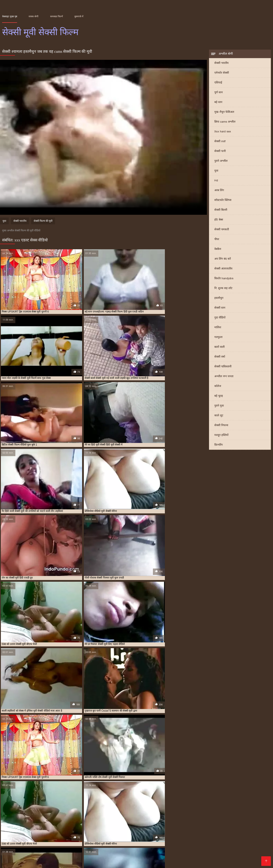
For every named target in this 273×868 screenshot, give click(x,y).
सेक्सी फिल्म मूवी (64, 831)
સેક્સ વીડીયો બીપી (94, 862)
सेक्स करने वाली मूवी (23, 828)
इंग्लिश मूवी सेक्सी (10, 824)
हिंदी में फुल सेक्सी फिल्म (18, 838)
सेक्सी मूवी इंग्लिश (211, 831)
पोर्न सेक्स (37, 845)
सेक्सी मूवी (196, 831)
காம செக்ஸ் (144, 842)
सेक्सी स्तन (220, 308)
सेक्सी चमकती (222, 230)
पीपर (217, 240)
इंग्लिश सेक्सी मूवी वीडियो (76, 824)
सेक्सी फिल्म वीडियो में (218, 842)
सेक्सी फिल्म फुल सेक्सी (43, 831)
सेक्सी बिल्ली (221, 210)
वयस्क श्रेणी (33, 16)
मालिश (218, 328)
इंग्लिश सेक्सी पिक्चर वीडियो (246, 852)
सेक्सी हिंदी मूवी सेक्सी (66, 855)
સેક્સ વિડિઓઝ (224, 848)
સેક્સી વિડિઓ (24, 842)
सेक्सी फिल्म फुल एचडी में (239, 828)
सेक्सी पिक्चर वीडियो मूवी (190, 828)
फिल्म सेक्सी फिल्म (246, 842)
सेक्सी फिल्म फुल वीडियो (19, 831)
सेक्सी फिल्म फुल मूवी (169, 842)
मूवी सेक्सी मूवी (192, 826)
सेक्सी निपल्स (221, 426)
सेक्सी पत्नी (220, 151)
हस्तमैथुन (219, 298)
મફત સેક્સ (37, 852)
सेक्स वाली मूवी (58, 828)
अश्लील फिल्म (202, 848)
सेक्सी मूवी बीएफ (13, 855)
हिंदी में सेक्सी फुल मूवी (246, 859)
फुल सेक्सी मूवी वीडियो (42, 826)
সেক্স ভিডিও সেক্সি (48, 838)
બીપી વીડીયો (71, 838)
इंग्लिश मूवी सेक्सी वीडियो (31, 824)
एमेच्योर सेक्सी (222, 73)
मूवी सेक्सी (141, 826)
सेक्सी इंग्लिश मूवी (109, 828)
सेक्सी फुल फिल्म (158, 831)
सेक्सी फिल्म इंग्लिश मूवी (98, 852)
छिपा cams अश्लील (225, 122)
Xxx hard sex (223, 132)
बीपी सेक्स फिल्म (109, 848)
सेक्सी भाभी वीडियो (139, 862)
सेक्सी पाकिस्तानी (223, 367)
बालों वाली (219, 347)
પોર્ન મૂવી (73, 862)
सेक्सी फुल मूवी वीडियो (178, 831)
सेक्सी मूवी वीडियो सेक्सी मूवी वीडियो (176, 862)
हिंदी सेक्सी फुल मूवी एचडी (133, 852)
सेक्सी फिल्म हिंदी (143, 859)
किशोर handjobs (224, 279)
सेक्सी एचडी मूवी (127, 828)
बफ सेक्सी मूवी (127, 826)
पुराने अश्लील (221, 161)
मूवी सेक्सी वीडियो (209, 826)
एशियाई (218, 83)
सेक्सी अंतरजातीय (223, 269)
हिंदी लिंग (171, 845)
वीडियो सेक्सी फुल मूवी (249, 826)
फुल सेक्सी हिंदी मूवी (88, 826)
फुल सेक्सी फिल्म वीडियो (247, 824)
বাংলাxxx (58, 862)
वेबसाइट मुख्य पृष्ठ (10, 16)
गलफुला (218, 337)
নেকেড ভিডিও (186, 838)
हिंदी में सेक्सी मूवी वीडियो (233, 862)
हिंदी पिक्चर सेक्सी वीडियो (64, 852)
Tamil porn (117, 862)
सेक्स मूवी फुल (42, 828)
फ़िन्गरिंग (219, 445)
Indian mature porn (177, 855)
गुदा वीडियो (220, 318)
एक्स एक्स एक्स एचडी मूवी (102, 824)
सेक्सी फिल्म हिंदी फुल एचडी (63, 845)
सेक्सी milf (220, 142)
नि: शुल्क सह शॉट (223, 289)
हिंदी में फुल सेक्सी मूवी (213, 845)
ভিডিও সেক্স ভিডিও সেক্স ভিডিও (25, 862)
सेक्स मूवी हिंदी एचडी (147, 855)
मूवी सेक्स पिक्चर (121, 855)
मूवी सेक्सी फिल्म (156, 826)
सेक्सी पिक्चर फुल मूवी (147, 828)
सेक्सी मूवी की (221, 859)
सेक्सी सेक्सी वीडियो (242, 845)
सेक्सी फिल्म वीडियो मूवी (110, 831)
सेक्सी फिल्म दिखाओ (212, 838)
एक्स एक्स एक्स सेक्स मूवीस (155, 824)
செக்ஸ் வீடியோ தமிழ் (236, 855)
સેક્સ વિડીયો (150, 848)
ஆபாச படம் (105, 859)
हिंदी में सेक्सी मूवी (162, 838)
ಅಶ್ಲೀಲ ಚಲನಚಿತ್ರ (47, 842)
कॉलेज (218, 386)
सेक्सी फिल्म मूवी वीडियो (85, 831)
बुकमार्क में (79, 16)
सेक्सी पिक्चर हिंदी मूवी (214, 828)
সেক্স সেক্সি (22, 845)
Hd (216, 181)
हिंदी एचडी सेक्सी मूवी (59, 859)
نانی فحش (68, 842)
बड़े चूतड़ (219, 396)
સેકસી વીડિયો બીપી (92, 842)
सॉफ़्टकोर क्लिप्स (223, 200)
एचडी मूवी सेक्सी (178, 824)
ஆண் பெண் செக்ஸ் (197, 852)
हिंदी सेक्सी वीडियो (167, 859)
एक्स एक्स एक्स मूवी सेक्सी (128, 824)
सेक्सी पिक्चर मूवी (168, 828)
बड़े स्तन (218, 102)
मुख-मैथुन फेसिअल (224, 112)
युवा (216, 171)
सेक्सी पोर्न (220, 852)
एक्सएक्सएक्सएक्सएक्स (176, 848)
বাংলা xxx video (205, 855)
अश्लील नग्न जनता (224, 377)
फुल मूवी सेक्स (227, 824)
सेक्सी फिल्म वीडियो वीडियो (136, 831)
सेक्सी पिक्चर (130, 848)
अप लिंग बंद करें (223, 259)
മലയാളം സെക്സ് (195, 859)
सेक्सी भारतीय (221, 63)
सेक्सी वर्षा (220, 357)
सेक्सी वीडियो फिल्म (240, 838)
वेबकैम (218, 249)
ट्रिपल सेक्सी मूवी (195, 824)
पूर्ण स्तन (219, 93)
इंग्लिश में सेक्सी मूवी (54, 824)
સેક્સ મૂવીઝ (187, 845)
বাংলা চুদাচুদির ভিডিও (97, 838)
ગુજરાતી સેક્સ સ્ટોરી (82, 848)
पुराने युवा (219, 406)
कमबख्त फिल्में (57, 16)
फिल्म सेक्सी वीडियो (95, 855)
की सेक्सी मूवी (84, 859)
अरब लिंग (219, 191)
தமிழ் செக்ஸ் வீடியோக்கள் (45, 848)
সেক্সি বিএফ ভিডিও (96, 845)
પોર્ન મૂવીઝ (193, 842)
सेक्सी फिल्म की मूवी (43, 222)
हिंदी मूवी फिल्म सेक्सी (166, 852)
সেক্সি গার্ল (207, 862)
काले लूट (219, 416)
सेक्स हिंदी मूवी (91, 828)
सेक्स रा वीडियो (247, 848)
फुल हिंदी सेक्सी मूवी (109, 826)
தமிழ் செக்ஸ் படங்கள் (132, 838)
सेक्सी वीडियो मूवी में (30, 859)
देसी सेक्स (157, 845)
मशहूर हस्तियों (221, 435)
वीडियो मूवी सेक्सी (228, 826)
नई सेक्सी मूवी (212, 824)
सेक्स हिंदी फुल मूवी (120, 842)
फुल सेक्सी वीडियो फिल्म (65, 826)
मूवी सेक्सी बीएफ (174, 826)
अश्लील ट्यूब (141, 845)
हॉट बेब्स (219, 220)
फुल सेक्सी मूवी (23, 826)
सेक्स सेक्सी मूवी (75, 828)
